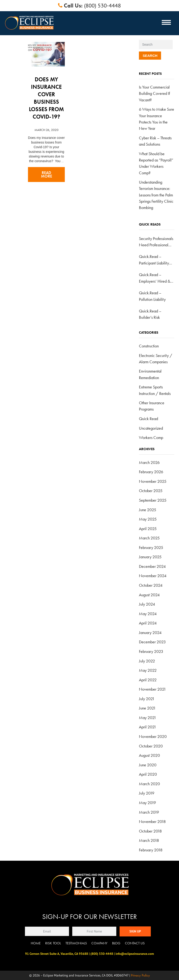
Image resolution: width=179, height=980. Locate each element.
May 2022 (148, 670)
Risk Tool (53, 943)
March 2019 (149, 812)
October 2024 (151, 585)
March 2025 (149, 538)
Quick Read (148, 419)
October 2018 (150, 831)
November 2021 (152, 689)
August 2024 (149, 595)
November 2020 (153, 736)
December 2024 (152, 566)
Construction (149, 346)
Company (99, 943)
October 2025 (151, 491)
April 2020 (148, 774)
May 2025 (148, 519)
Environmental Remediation (150, 374)
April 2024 (148, 623)
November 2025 (153, 481)
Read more (46, 175)
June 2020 (148, 765)
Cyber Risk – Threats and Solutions (155, 141)
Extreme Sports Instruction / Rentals (155, 390)
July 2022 (147, 661)
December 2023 (152, 642)
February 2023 (151, 651)
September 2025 (153, 500)
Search (150, 56)
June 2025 (148, 510)
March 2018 (149, 840)
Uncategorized (151, 428)
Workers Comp (151, 437)
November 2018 (152, 821)
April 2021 (148, 727)
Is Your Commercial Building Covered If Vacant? (154, 93)
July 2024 (147, 604)
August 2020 (149, 755)
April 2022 (148, 680)
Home (36, 943)
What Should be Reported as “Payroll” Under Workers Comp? (156, 163)
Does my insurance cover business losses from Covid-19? (46, 98)
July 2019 (147, 793)
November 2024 (153, 576)
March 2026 (149, 462)
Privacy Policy (140, 975)
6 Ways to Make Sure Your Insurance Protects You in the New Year (157, 119)
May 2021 (148, 718)
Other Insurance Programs (152, 406)
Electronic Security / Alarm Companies (156, 359)
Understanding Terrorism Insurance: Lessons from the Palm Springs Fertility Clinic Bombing (156, 195)
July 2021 (147, 699)
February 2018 (151, 850)
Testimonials (76, 943)
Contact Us (135, 943)
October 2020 (151, 746)
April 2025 (148, 529)
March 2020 (149, 784)
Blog (116, 943)
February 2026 (151, 472)
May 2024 (148, 614)
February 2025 (151, 547)
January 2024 (150, 632)
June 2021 (147, 708)
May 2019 (147, 803)
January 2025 (150, 557)
